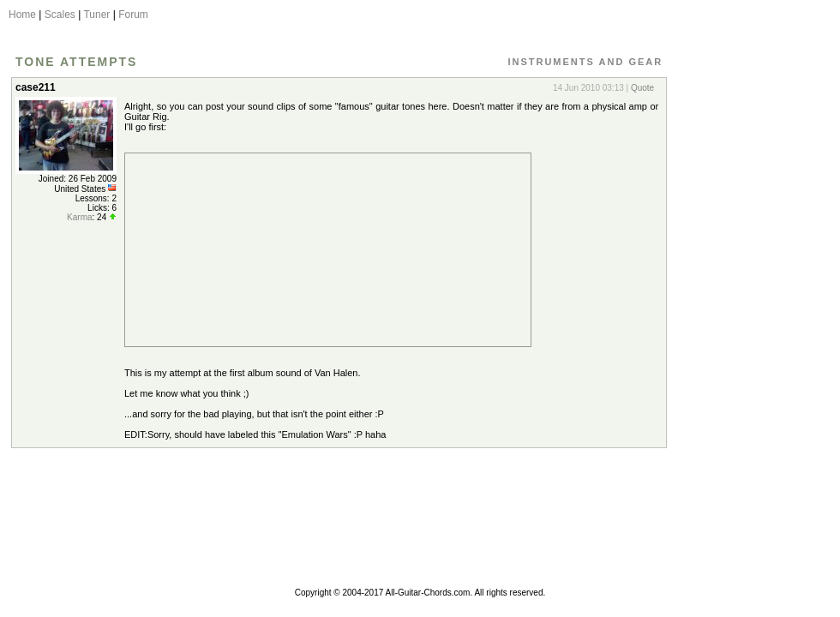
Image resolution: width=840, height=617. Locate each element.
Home (22, 15)
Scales (60, 15)
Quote (642, 88)
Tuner (96, 15)
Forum (133, 15)
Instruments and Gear (585, 62)
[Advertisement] (748, 328)
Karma (79, 217)
